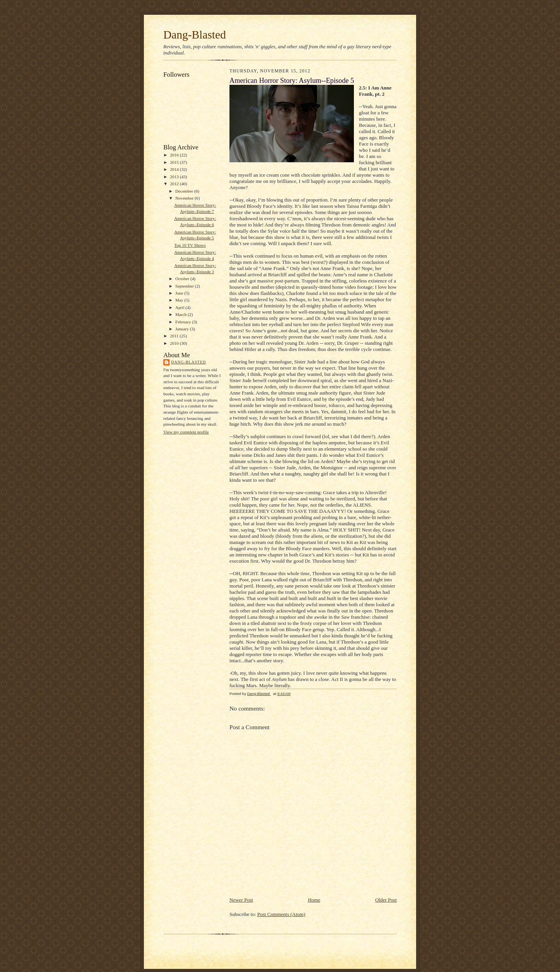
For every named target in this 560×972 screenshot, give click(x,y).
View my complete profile (186, 432)
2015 (175, 162)
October (183, 279)
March (182, 314)
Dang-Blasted (195, 35)
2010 (175, 343)
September (185, 286)
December (185, 191)
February (184, 322)
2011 (175, 336)
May (180, 300)
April (180, 307)
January (183, 329)
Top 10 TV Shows (190, 245)
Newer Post (241, 900)
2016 (175, 155)
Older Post (386, 900)
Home (314, 900)
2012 (175, 184)
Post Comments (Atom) (282, 914)
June (180, 293)
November (185, 198)
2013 (175, 177)
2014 (175, 169)
